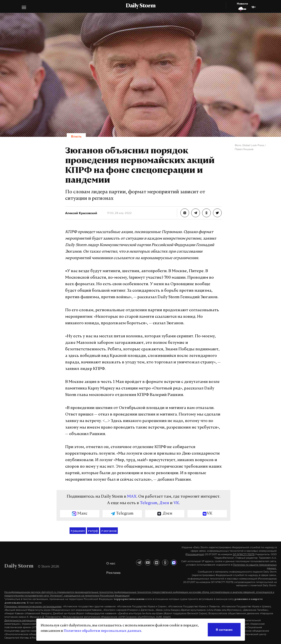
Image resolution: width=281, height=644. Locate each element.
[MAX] (174, 563)
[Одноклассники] (165, 563)
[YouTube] (148, 563)
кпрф (93, 531)
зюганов (109, 531)
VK (176, 503)
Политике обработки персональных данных (102, 631)
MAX (132, 497)
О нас (111, 563)
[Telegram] (139, 563)
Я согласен (224, 630)
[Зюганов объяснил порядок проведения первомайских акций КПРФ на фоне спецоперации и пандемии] (185, 213)
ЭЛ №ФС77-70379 (244, 554)
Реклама (113, 573)
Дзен (164, 503)
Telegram (149, 503)
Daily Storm (141, 6)
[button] (24, 8)
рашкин (78, 531)
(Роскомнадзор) (195, 554)
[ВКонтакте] (156, 563)
